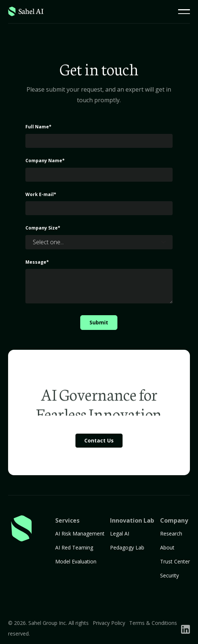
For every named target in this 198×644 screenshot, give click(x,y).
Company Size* (43, 228)
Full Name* (38, 127)
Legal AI (120, 533)
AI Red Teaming (74, 547)
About (167, 547)
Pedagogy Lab (127, 547)
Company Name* (45, 161)
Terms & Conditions (153, 623)
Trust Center (175, 561)
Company (174, 520)
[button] (184, 12)
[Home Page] (26, 12)
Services (67, 520)
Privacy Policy (109, 623)
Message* (37, 262)
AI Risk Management (80, 533)
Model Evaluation (76, 561)
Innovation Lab (132, 520)
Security (169, 575)
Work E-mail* (41, 194)
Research (171, 533)
